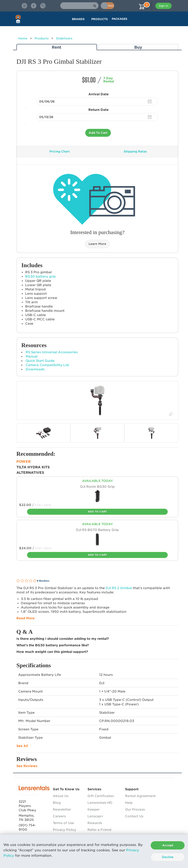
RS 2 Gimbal (119, 588)
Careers (59, 816)
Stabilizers (64, 38)
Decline (168, 857)
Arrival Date (98, 94)
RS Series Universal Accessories (52, 352)
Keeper (94, 809)
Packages (120, 19)
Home (23, 38)
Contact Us (134, 816)
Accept (168, 845)
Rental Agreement (140, 796)
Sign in (163, 6)
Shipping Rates (135, 152)
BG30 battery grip (40, 276)
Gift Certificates (101, 796)
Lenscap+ (95, 816)
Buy (138, 47)
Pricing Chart (60, 152)
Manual (32, 356)
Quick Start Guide (40, 361)
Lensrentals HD (100, 803)
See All (22, 746)
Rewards (95, 823)
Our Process (135, 809)
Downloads (35, 369)
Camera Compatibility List (47, 365)
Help (129, 803)
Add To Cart (98, 133)
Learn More (97, 244)
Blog (57, 803)
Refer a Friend (99, 830)
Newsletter (62, 809)
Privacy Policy (65, 830)
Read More (26, 618)
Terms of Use (63, 823)
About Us (61, 796)
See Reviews (27, 766)
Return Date (98, 110)
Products (42, 38)
